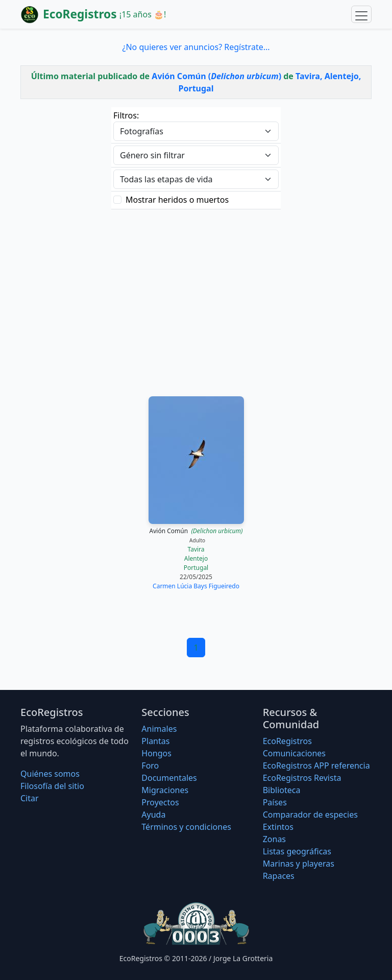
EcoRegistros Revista (302, 778)
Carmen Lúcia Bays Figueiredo (196, 586)
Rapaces (279, 876)
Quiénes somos (50, 774)
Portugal (196, 568)
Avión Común (196, 531)
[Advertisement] (196, 301)
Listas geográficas (297, 851)
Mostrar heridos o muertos (177, 200)
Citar (30, 798)
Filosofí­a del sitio (52, 786)
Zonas (274, 839)
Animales (159, 729)
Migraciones (165, 790)
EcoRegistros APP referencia (316, 766)
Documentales (169, 778)
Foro (150, 766)
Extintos (278, 827)
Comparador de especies (310, 815)
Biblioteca (282, 790)
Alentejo (196, 558)
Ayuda (153, 815)
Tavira (196, 549)
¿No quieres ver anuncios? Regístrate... (196, 47)
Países (275, 802)
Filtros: (126, 115)
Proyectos (160, 802)
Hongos (156, 753)
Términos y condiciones (186, 827)
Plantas (155, 741)
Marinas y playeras (299, 864)
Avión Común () (216, 76)
